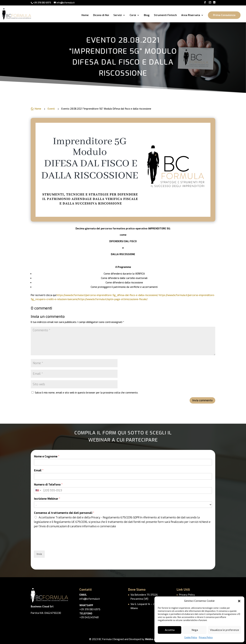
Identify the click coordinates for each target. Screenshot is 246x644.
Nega (195, 630)
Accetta (170, 630)
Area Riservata (191, 15)
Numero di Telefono (48, 485)
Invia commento (202, 400)
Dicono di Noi (101, 15)
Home (85, 15)
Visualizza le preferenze (224, 630)
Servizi (118, 15)
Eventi (51, 109)
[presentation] (60, 545)
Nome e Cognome (47, 457)
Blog (147, 15)
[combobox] (38, 490)
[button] (239, 601)
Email (39, 471)
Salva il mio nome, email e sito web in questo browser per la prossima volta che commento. (87, 393)
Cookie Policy (191, 638)
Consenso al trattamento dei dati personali (64, 513)
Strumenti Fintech (165, 15)
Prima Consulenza (224, 15)
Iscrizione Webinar (47, 499)
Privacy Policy (206, 638)
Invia (39, 554)
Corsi (133, 15)
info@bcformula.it (90, 599)
